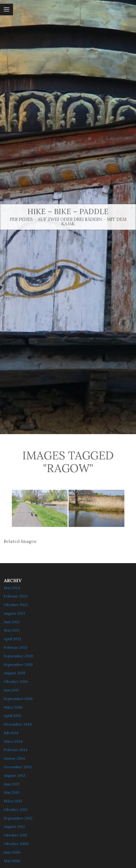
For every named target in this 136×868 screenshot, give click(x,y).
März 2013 (13, 801)
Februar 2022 (16, 596)
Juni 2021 (12, 622)
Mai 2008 (12, 861)
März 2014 (13, 741)
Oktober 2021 (16, 605)
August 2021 (14, 613)
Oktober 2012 (16, 810)
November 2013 (18, 767)
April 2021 (12, 639)
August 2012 (14, 826)
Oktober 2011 (15, 835)
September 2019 (18, 665)
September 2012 (18, 818)
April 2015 (12, 716)
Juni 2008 (12, 852)
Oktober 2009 (16, 844)
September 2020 (18, 656)
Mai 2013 (12, 792)
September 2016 (18, 699)
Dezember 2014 (18, 724)
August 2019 (15, 673)
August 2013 (14, 775)
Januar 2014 (14, 758)
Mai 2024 (12, 588)
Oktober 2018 (16, 681)
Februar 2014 (16, 750)
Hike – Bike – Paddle (68, 211)
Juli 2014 (11, 733)
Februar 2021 (15, 647)
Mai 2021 (12, 630)
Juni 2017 (12, 690)
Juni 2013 (12, 784)
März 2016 (13, 707)
